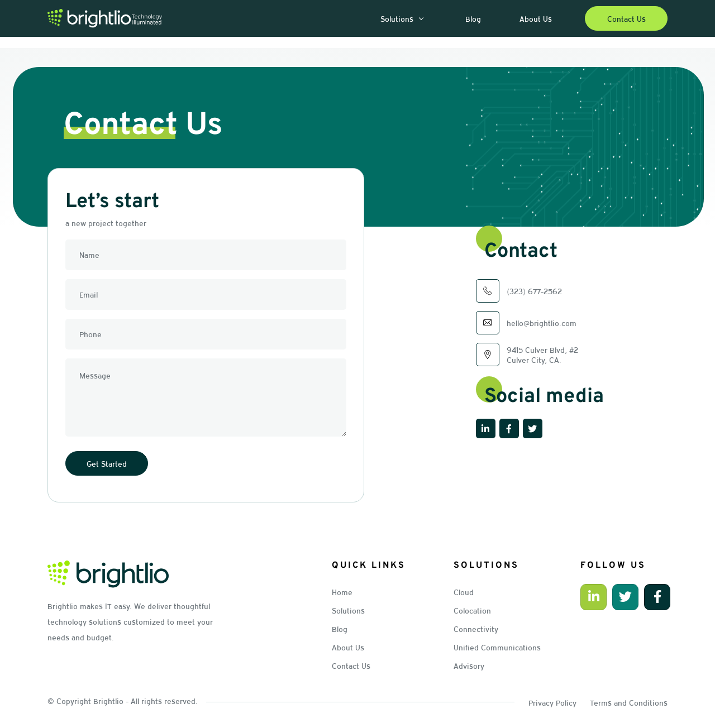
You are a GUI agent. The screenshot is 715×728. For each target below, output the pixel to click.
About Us (348, 645)
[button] (420, 19)
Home (342, 592)
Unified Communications (497, 645)
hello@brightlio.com (542, 323)
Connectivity (476, 628)
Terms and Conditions (629, 700)
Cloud (464, 592)
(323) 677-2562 (534, 291)
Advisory (469, 663)
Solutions (348, 610)
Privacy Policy (552, 700)
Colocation (472, 610)
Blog (340, 628)
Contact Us (351, 663)
